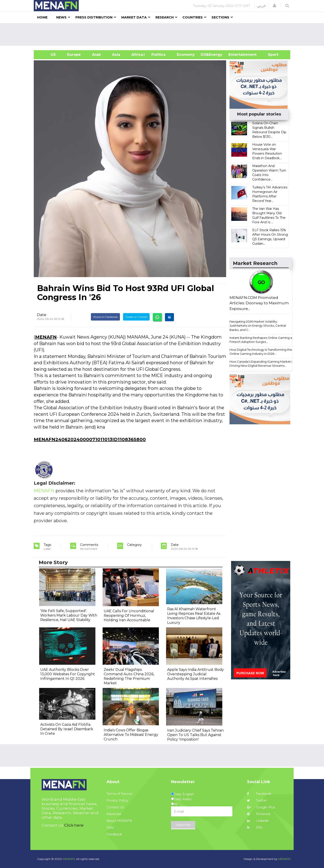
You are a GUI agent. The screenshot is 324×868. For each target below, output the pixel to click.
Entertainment (236, 55)
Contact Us (115, 807)
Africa (137, 55)
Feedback (114, 834)
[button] (274, 6)
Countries (193, 17)
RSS (255, 827)
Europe (74, 55)
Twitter (257, 800)
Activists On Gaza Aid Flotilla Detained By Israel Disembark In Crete (67, 729)
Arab (96, 55)
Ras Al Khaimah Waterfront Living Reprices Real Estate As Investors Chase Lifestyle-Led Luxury (194, 616)
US (48, 55)
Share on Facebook (105, 317)
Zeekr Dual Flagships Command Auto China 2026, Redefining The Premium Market (129, 676)
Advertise (114, 814)
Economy (186, 55)
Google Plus (261, 807)
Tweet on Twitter (136, 317)
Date (42, 315)
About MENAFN (119, 821)
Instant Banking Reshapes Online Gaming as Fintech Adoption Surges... (261, 340)
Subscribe (183, 825)
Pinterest (259, 814)
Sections (220, 17)
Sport (270, 55)
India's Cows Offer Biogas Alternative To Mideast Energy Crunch (131, 735)
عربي (262, 6)
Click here (74, 825)
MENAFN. (69, 859)
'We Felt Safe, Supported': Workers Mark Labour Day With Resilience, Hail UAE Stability (69, 615)
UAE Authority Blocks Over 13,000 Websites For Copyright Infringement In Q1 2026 (68, 674)
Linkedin (258, 821)
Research (165, 17)
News (61, 17)
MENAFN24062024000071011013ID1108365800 (90, 439)
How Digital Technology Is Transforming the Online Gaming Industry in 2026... (261, 352)
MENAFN (46, 337)
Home (42, 17)
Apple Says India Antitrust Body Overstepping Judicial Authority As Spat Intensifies (196, 674)
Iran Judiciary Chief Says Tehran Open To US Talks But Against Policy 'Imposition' (195, 735)
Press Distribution (94, 17)
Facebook (259, 794)
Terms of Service (119, 794)
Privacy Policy (117, 800)
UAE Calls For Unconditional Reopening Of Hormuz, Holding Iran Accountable (129, 616)
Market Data (134, 17)
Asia (116, 55)
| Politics (157, 55)
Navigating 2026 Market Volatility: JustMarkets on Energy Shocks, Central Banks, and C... (258, 326)
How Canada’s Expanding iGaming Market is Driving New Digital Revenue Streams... (261, 364)
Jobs (110, 827)
